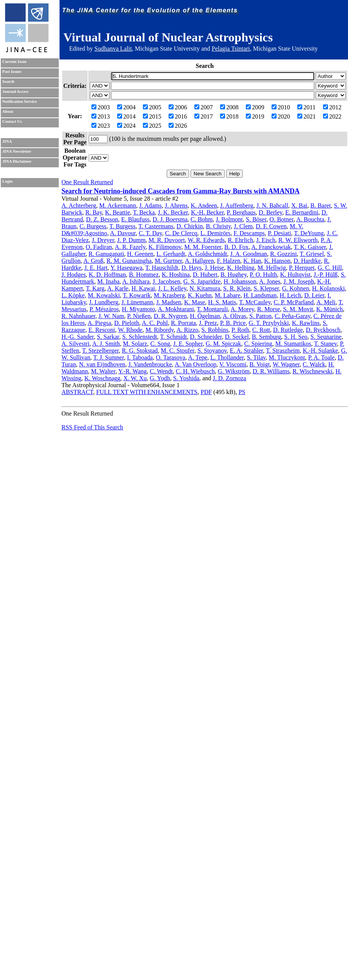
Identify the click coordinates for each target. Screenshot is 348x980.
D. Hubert (205, 275)
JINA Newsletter (17, 151)
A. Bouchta (310, 219)
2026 (178, 126)
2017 (204, 116)
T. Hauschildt (162, 268)
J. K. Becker (173, 212)
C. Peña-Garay (292, 316)
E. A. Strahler (246, 351)
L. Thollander (227, 357)
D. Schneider (206, 337)
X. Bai (299, 205)
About (8, 111)
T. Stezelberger (101, 351)
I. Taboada (140, 357)
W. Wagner (286, 364)
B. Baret (321, 205)
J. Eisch (266, 240)
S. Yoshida (186, 378)
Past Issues (12, 72)
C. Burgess (93, 226)
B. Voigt (259, 364)
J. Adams (150, 205)
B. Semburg (267, 337)
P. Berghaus (241, 212)
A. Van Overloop (196, 364)
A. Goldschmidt (207, 254)
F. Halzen (229, 261)
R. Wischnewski (313, 371)
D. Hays (191, 268)
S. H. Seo (296, 337)
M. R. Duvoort (167, 240)
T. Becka (144, 212)
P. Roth (240, 330)
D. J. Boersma (170, 219)
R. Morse (268, 309)
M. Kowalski (104, 295)
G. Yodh (160, 378)
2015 (152, 116)
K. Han (252, 261)
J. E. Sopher (188, 344)
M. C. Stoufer (178, 351)
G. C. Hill (330, 268)
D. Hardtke (307, 261)
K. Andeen (204, 205)
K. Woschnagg (103, 378)
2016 (178, 116)
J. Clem (243, 226)
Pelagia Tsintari (231, 49)
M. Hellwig (272, 268)
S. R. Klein (237, 288)
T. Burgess (123, 226)
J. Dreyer (103, 240)
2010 (281, 107)
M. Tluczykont (287, 357)
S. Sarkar (108, 337)
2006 (178, 107)
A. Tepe (198, 357)
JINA (7, 141)
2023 (101, 126)
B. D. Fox (236, 247)
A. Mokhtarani (176, 309)
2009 (255, 107)
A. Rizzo (187, 330)
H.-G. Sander (78, 337)
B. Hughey (234, 275)
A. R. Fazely (130, 247)
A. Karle (118, 288)
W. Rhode (130, 330)
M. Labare (228, 295)
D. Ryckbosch (323, 330)
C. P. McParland (294, 302)
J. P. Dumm (131, 240)
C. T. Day (150, 233)
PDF (206, 392)
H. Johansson (240, 281)
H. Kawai (143, 288)
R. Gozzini (283, 254)
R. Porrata (183, 323)
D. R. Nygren (170, 316)
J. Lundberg (104, 302)
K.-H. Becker (207, 212)
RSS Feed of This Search (92, 427)
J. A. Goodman (249, 254)
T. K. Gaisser (310, 247)
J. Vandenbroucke (150, 364)
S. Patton (260, 316)
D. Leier (314, 295)
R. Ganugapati (106, 254)
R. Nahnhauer (78, 316)
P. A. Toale (321, 357)
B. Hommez (144, 275)
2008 (229, 107)
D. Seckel (237, 337)
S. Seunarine (326, 337)
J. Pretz (208, 323)
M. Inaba (108, 281)
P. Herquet (302, 268)
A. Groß (93, 261)
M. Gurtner (168, 261)
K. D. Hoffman (107, 275)
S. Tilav (256, 357)
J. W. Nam (111, 316)
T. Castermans (156, 226)
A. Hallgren (199, 261)
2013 (101, 116)
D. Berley (271, 212)
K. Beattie (118, 212)
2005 (152, 107)
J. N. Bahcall (273, 205)
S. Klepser (266, 288)
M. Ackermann (118, 205)
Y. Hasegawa (126, 268)
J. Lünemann (137, 302)
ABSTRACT (77, 392)
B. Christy (218, 226)
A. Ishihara (136, 281)
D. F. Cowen (271, 226)
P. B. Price (233, 323)
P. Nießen (139, 316)
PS (242, 392)
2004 (126, 107)
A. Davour (123, 233)
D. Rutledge (288, 330)
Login (7, 181)
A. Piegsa (99, 323)
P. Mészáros (104, 309)
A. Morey (242, 309)
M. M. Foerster (203, 247)
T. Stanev (326, 344)
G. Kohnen (295, 288)
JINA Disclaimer (17, 161)
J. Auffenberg (237, 205)
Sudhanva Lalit (113, 49)
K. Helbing (241, 268)
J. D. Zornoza (230, 378)
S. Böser (256, 219)
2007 (204, 107)
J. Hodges (74, 275)
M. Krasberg (169, 295)
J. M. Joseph (299, 281)
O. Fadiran (99, 247)
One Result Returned (87, 182)
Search (8, 82)
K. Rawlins (306, 323)
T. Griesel (312, 254)
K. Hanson (277, 261)
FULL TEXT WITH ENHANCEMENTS (147, 392)
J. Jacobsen (166, 281)
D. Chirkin (190, 226)
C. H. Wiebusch (195, 371)
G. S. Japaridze (202, 281)
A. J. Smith (106, 344)
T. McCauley (255, 302)
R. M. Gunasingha (129, 261)
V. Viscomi (233, 364)
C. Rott (261, 330)
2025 (152, 126)
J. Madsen (169, 302)
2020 (281, 116)
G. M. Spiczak (223, 344)
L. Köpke (73, 295)
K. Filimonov (165, 247)
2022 (332, 116)
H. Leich (290, 295)
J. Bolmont (229, 219)
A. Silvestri (75, 344)
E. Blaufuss (136, 219)
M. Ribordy (160, 330)
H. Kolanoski (328, 288)
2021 (307, 116)
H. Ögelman (205, 316)
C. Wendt (161, 371)
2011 (306, 107)
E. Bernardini (302, 212)
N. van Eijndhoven (102, 364)
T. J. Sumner (109, 357)
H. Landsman (260, 295)
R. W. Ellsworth (298, 240)
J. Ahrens (176, 205)
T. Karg (95, 288)
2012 (332, 107)
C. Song (160, 344)
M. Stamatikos (293, 344)
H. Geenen (140, 254)
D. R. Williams (271, 371)
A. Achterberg (79, 205)
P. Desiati (279, 233)
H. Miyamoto (138, 309)
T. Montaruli (213, 309)
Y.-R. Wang (133, 371)
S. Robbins (215, 330)
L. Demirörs (215, 233)
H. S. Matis (222, 302)
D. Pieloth (127, 323)
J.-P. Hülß (326, 275)
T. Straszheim (283, 351)
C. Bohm (202, 219)
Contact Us (12, 121)
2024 (126, 126)
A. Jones (270, 281)
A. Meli (326, 302)
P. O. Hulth (263, 275)
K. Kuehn (200, 295)
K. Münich (329, 309)
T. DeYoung (309, 233)
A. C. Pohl (155, 323)
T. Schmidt (174, 337)
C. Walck (314, 364)
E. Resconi (102, 330)
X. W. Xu (135, 378)
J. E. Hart (96, 268)
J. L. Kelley (172, 288)
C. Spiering (258, 344)
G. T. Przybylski (269, 323)
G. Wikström (234, 371)
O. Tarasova (171, 357)
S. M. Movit (298, 309)
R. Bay (94, 212)
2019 (255, 116)
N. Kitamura (205, 288)
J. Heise (215, 268)
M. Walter (103, 371)
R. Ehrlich (240, 240)
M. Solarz (135, 344)
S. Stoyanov (212, 351)
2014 (126, 116)
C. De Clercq (181, 233)
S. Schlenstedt (140, 337)
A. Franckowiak (271, 247)
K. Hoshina (176, 275)
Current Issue (14, 62)
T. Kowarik (137, 295)
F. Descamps (249, 233)
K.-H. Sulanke (320, 351)
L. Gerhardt (171, 254)
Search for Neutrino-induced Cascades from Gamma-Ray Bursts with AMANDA (181, 191)
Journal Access (15, 92)
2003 (101, 107)
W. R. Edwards (206, 240)
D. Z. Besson (102, 219)
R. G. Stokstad (140, 351)
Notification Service (20, 101)
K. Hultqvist (295, 275)
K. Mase (195, 302)
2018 (229, 116)
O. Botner (282, 219)
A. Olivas (234, 316)
